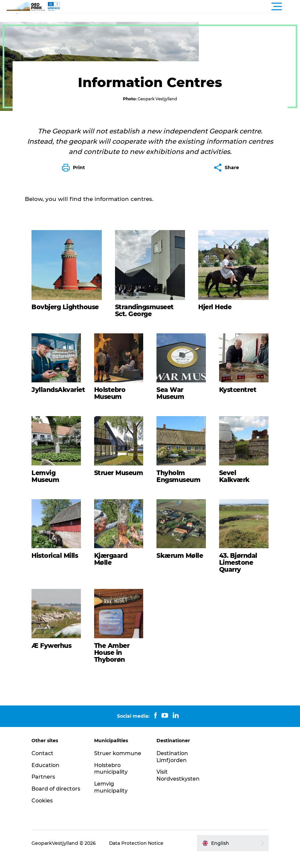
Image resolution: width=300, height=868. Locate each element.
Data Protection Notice (138, 855)
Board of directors (57, 801)
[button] (180, 7)
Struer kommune (118, 765)
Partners (45, 789)
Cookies (43, 813)
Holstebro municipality (112, 781)
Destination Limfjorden (173, 769)
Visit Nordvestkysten (178, 788)
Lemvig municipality (112, 799)
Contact (44, 765)
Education (47, 777)
